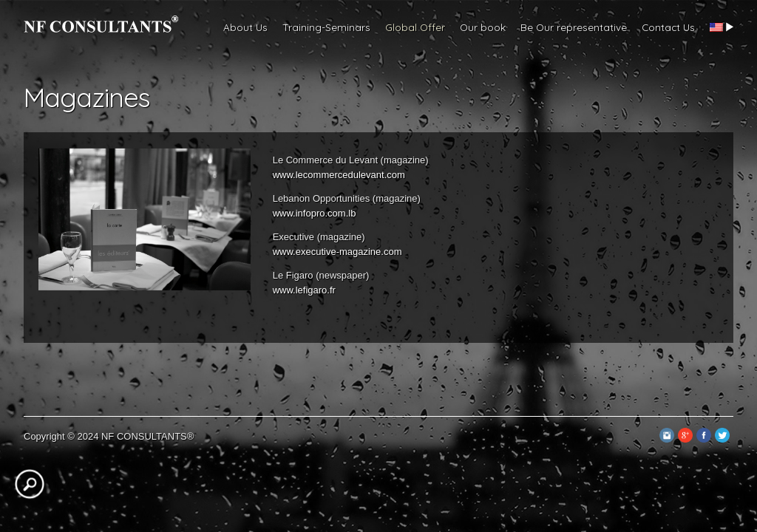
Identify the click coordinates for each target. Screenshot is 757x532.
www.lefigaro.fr (304, 290)
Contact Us (668, 27)
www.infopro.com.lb (315, 213)
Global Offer (415, 27)
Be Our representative (574, 27)
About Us (245, 27)
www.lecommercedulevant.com (339, 175)
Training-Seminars (326, 27)
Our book (483, 27)
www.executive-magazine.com (337, 252)
